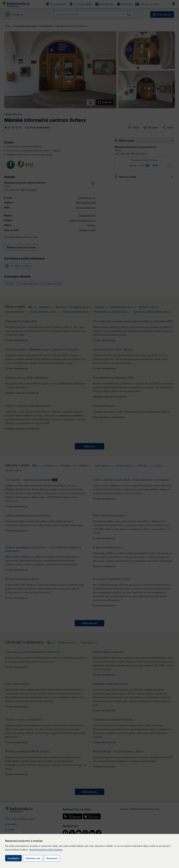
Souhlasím (13, 858)
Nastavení (52, 858)
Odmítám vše (33, 858)
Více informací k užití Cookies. (46, 849)
